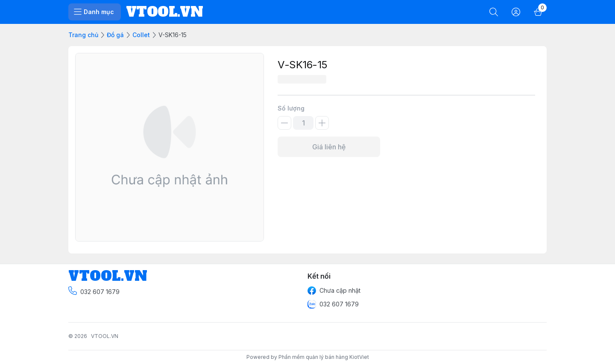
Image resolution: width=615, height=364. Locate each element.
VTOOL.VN (105, 336)
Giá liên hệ (329, 147)
